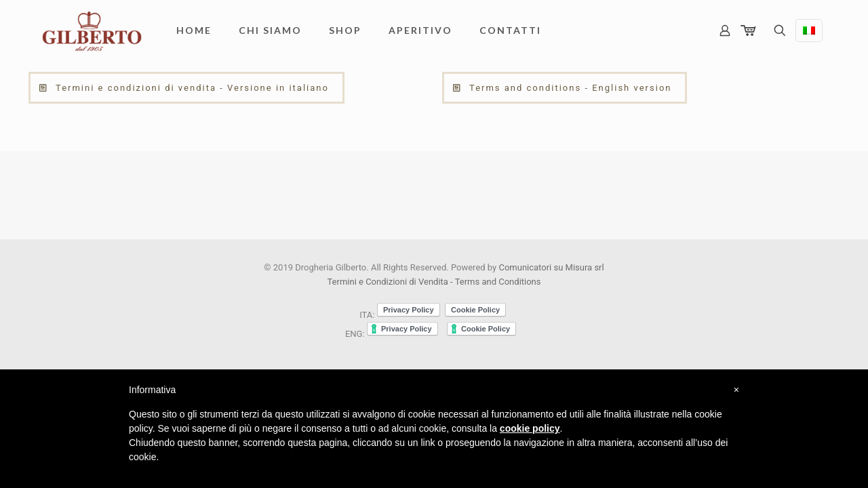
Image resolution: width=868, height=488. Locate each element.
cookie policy (530, 428)
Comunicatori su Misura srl (551, 267)
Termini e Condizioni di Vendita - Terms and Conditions (434, 282)
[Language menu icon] (809, 30)
